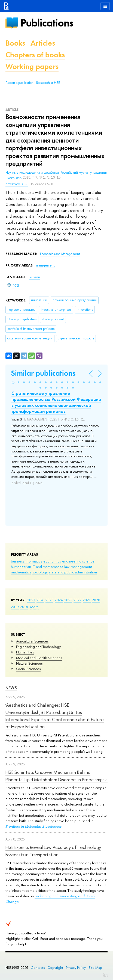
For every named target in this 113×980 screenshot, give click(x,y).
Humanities (25, 652)
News (11, 688)
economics (52, 561)
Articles (43, 43)
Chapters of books (35, 55)
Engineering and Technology (38, 647)
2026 (40, 600)
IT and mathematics (48, 567)
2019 (15, 607)
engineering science (78, 561)
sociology (40, 572)
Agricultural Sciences (32, 641)
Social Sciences (28, 669)
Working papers (32, 66)
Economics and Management (60, 254)
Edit (105, 975)
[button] (13, 382)
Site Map (95, 968)
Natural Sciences (29, 663)
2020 (96, 600)
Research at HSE (48, 83)
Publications (47, 23)
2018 (24, 607)
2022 (77, 600)
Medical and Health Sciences (39, 658)
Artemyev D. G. (17, 184)
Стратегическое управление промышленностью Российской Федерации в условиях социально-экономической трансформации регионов (56, 402)
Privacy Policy (76, 968)
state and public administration (73, 572)
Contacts (38, 968)
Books (15, 43)
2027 (31, 600)
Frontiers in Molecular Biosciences (33, 826)
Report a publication (20, 83)
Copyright (55, 968)
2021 (87, 600)
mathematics (21, 572)
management (81, 567)
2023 (68, 600)
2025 (49, 600)
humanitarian (21, 567)
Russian (35, 277)
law (67, 567)
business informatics (26, 561)
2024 (59, 600)
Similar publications (43, 373)
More (34, 607)
